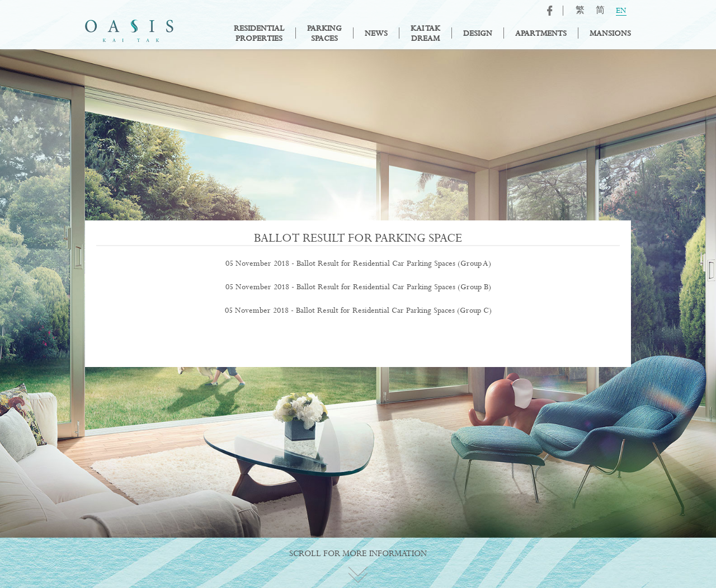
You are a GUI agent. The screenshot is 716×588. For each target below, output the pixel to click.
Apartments (541, 34)
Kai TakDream (425, 34)
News (376, 34)
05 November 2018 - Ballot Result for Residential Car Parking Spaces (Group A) (358, 264)
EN (621, 11)
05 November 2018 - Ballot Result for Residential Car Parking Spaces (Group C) (358, 311)
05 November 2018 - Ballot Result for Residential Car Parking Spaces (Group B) (358, 287)
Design (478, 34)
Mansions (610, 34)
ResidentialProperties (259, 34)
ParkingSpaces (324, 34)
